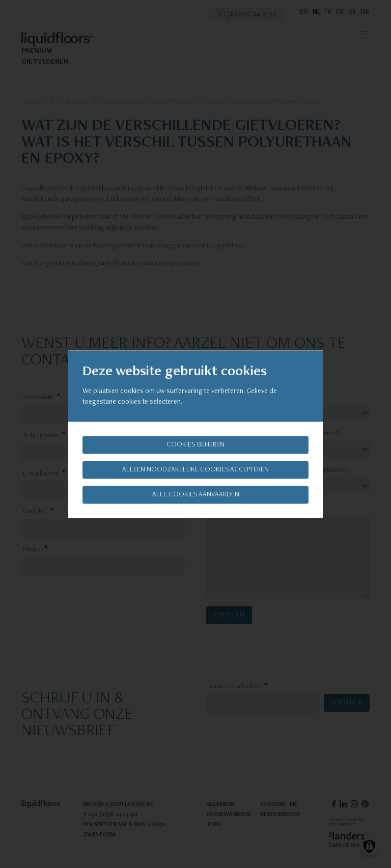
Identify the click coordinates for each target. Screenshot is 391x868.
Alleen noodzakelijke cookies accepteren (195, 469)
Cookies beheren (195, 444)
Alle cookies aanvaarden (196, 494)
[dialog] (195, 434)
